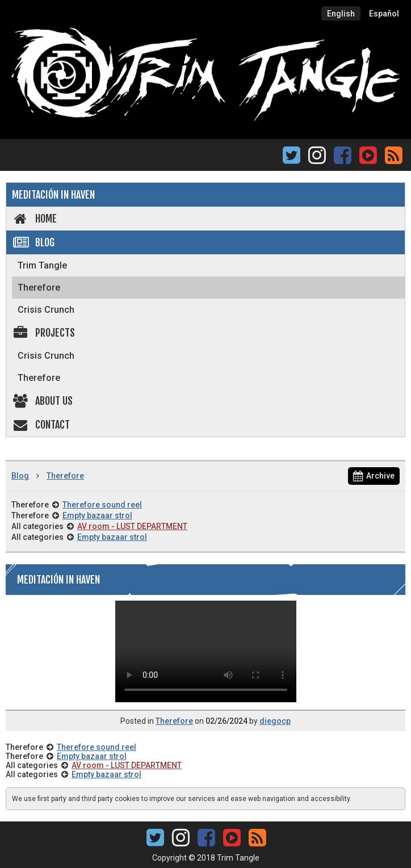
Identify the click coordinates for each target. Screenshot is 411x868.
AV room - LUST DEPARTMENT (132, 526)
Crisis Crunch (46, 310)
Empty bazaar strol (97, 515)
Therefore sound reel (102, 505)
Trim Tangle (42, 265)
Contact (41, 425)
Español (384, 14)
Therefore (39, 288)
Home (34, 219)
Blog (33, 242)
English (341, 14)
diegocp (275, 721)
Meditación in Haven (53, 195)
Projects (43, 333)
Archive (374, 476)
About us (42, 401)
